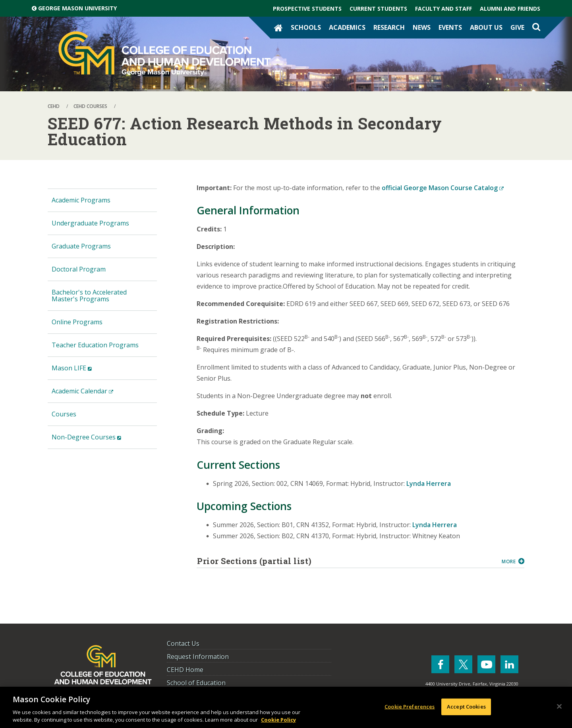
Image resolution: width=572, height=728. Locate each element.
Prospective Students (307, 9)
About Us (486, 27)
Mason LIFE (84, 371)
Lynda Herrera (429, 483)
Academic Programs (81, 200)
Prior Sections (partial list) (346, 561)
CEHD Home (185, 670)
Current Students (378, 9)
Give (517, 27)
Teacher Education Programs (95, 345)
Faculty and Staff (443, 9)
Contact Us (183, 643)
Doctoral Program (79, 269)
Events (450, 27)
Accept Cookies (466, 707)
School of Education (196, 683)
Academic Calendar (95, 394)
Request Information (198, 657)
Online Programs (77, 322)
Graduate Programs (81, 246)
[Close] (559, 707)
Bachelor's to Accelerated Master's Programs (89, 296)
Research (389, 27)
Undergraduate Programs (90, 223)
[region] (286, 707)
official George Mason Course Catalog (443, 188)
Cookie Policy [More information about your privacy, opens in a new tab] (278, 720)
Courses (64, 414)
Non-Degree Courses (99, 440)
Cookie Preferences (410, 707)
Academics (347, 27)
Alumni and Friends (510, 9)
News (422, 27)
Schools (306, 27)
